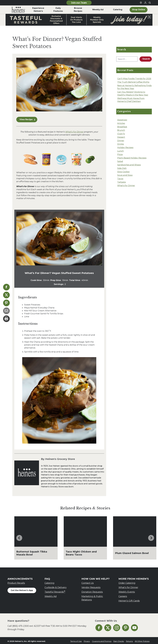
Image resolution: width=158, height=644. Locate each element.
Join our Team (79, 3)
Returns (129, 640)
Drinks (121, 144)
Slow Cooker (123, 172)
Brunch (121, 130)
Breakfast (122, 127)
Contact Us (88, 581)
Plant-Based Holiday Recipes (132, 158)
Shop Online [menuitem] (139, 10)
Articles (121, 123)
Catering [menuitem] (118, 10)
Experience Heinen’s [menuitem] (38, 10)
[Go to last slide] (19, 536)
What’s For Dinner (74, 130)
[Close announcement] (149, 17)
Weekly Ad (51, 595)
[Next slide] (151, 536)
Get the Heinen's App (22, 589)
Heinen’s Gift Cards (129, 599)
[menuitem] (18, 10)
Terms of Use (76, 640)
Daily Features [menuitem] (58, 10)
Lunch (120, 151)
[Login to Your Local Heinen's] (145, 3)
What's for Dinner (126, 185)
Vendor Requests (91, 586)
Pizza (120, 154)
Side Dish (122, 168)
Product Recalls (16, 581)
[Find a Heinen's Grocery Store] (141, 3)
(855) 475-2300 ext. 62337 (27, 624)
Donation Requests (92, 590)
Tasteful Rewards (55, 590)
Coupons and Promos (102, 640)
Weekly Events (127, 590)
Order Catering (127, 581)
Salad (120, 161)
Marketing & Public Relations (92, 597)
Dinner (121, 141)
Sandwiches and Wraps (129, 165)
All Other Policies (142, 640)
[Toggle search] (150, 3)
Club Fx (121, 134)
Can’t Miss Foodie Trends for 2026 (134, 79)
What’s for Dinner (128, 586)
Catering (49, 581)
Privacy (87, 640)
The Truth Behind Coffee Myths (133, 82)
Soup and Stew (125, 175)
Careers (123, 595)
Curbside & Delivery (56, 586)
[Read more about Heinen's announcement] (79, 20)
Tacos (120, 179)
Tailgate (122, 182)
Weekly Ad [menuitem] (98, 10)
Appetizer (122, 120)
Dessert (121, 137)
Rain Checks (119, 640)
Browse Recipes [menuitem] (78, 10)
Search (146, 59)
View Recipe (27, 118)
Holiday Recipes (125, 147)
